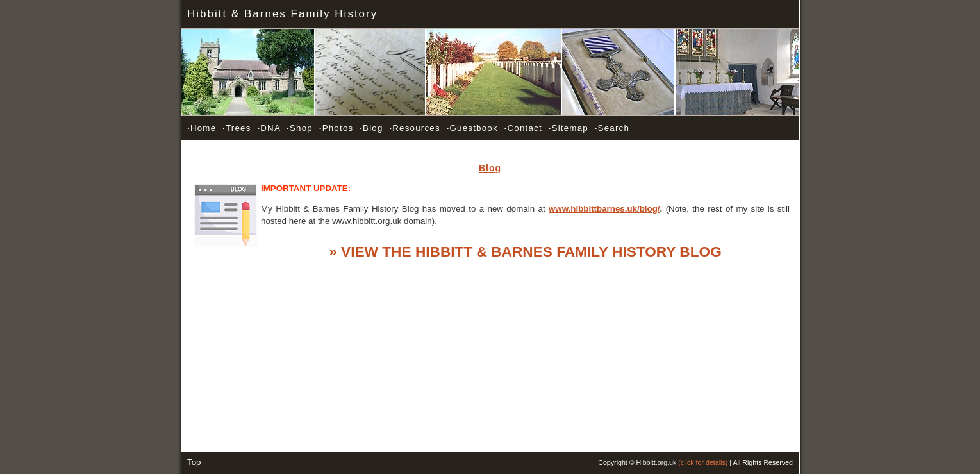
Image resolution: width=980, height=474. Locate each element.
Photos (336, 128)
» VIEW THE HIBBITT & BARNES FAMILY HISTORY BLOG (525, 251)
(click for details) (703, 462)
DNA (269, 128)
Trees (237, 128)
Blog (371, 128)
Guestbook (472, 128)
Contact (523, 128)
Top (194, 462)
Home (202, 128)
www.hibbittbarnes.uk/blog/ (604, 209)
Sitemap (569, 128)
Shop (300, 128)
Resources (414, 128)
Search (612, 128)
